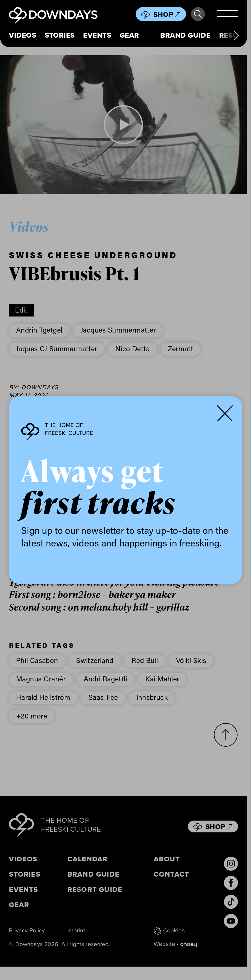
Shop (167, 14)
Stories (60, 35)
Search (198, 14)
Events (97, 35)
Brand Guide (185, 35)
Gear (129, 35)
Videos (22, 35)
